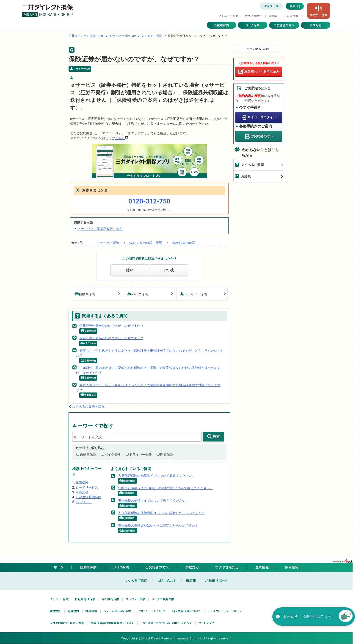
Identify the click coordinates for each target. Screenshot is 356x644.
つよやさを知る (227, 567)
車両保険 (82, 483)
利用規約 (73, 611)
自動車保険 (222, 25)
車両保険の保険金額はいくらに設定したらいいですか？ (158, 525)
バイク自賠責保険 (163, 599)
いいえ (169, 270)
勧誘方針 (55, 611)
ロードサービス (87, 487)
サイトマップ (206, 623)
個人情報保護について (187, 611)
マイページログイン (262, 117)
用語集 (273, 16)
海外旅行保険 (110, 599)
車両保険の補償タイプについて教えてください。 (153, 500)
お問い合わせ (254, 16)
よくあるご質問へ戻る (88, 406)
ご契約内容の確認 (182, 243)
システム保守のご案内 (118, 611)
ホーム (59, 567)
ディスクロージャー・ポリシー (226, 611)
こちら (120, 138)
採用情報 (292, 567)
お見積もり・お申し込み (262, 71)
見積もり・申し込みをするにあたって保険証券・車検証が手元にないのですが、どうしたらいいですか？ (150, 353)
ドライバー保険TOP (123, 36)
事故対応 (316, 25)
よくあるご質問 (228, 16)
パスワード (84, 502)
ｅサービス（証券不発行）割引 (100, 229)
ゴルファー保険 (135, 599)
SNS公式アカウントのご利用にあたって (166, 623)
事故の (319, 15)
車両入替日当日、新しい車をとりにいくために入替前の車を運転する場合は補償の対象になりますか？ (148, 387)
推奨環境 (91, 611)
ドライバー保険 (108, 243)
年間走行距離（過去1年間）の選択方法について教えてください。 (166, 488)
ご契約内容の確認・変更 (144, 243)
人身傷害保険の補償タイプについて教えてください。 (157, 476)
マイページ (271, 6)
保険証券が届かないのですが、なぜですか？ (111, 326)
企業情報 (262, 567)
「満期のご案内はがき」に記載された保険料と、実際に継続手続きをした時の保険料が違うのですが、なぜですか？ (148, 370)
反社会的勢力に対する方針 (67, 623)
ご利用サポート (294, 16)
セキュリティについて (152, 611)
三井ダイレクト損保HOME (86, 36)
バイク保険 (253, 25)
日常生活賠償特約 (88, 497)
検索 (216, 437)
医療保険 (167, 455)
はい (130, 270)
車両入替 (82, 492)
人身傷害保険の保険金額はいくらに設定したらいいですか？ (161, 513)
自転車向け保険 (85, 599)
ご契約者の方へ (284, 25)
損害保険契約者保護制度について (113, 623)
